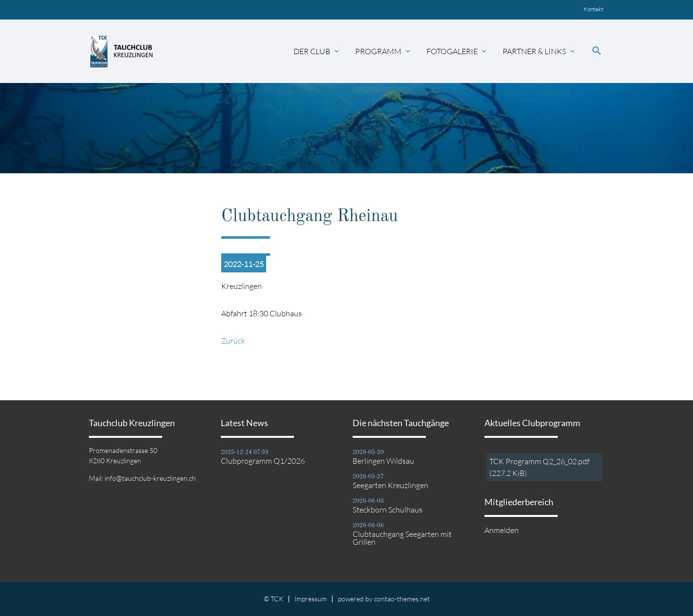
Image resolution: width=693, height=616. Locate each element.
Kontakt (593, 9)
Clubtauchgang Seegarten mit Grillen (402, 538)
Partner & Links (539, 51)
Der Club (317, 51)
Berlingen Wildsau (383, 461)
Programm (383, 51)
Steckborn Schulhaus (388, 510)
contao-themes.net (402, 599)
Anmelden (502, 530)
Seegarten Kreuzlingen (390, 485)
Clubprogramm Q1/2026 (263, 461)
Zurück (233, 341)
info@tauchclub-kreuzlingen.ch (150, 478)
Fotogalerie (457, 51)
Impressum (311, 599)
